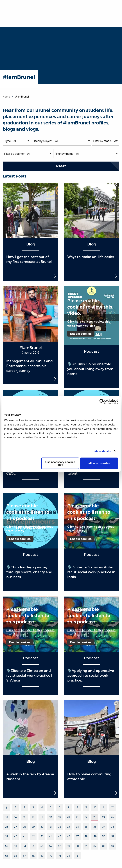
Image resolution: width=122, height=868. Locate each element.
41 (24, 836)
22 (86, 817)
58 (60, 846)
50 (104, 836)
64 (113, 846)
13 (7, 817)
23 (95, 817)
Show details (103, 451)
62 (95, 846)
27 (16, 827)
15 (24, 817)
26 (7, 827)
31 (51, 827)
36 (95, 827)
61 (86, 846)
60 (77, 846)
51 (113, 836)
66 (15, 856)
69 (42, 856)
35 (86, 827)
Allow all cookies (99, 463)
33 (68, 827)
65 (7, 856)
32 (60, 827)
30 (42, 827)
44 (51, 836)
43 (42, 836)
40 (16, 836)
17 (42, 817)
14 (15, 817)
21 (77, 817)
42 (33, 836)
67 (24, 856)
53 (15, 846)
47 (77, 836)
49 (95, 836)
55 (33, 846)
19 (60, 817)
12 (113, 807)
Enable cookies (81, 334)
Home (6, 97)
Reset (61, 166)
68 (33, 856)
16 (33, 817)
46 (68, 836)
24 (104, 817)
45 (60, 836)
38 (113, 827)
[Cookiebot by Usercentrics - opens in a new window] (102, 401)
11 (104, 807)
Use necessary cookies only (60, 463)
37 (104, 827)
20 (68, 817)
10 (95, 807)
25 (112, 817)
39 (7, 836)
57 (51, 846)
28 (24, 827)
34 (77, 827)
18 (51, 817)
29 (33, 827)
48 (86, 836)
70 (51, 856)
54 (24, 846)
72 (68, 856)
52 (7, 846)
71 (60, 856)
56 (42, 846)
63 (104, 846)
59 (68, 846)
